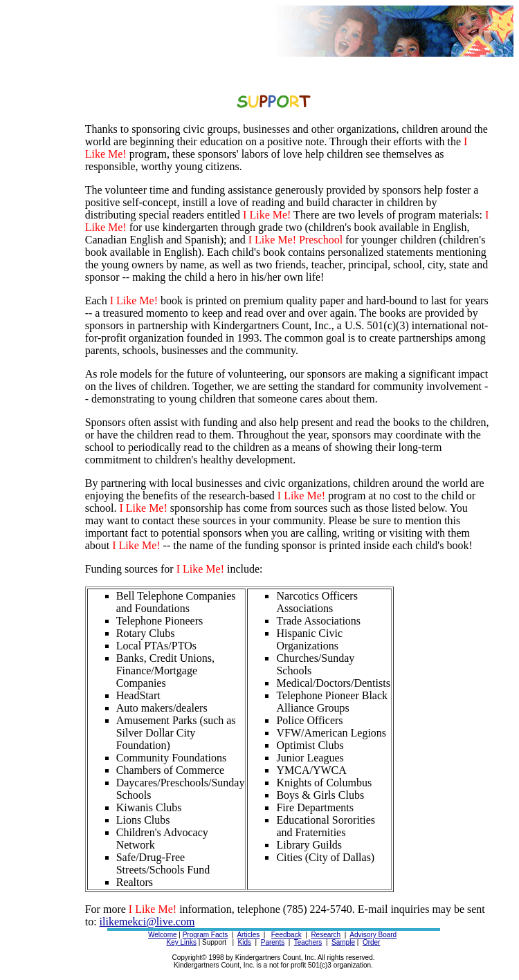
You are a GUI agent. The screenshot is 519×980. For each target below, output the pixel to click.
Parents (273, 942)
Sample (343, 942)
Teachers (308, 942)
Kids (245, 942)
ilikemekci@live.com (147, 922)
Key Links (182, 942)
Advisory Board (373, 935)
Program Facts (206, 935)
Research (326, 935)
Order (372, 942)
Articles (248, 935)
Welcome (163, 935)
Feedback (286, 935)
